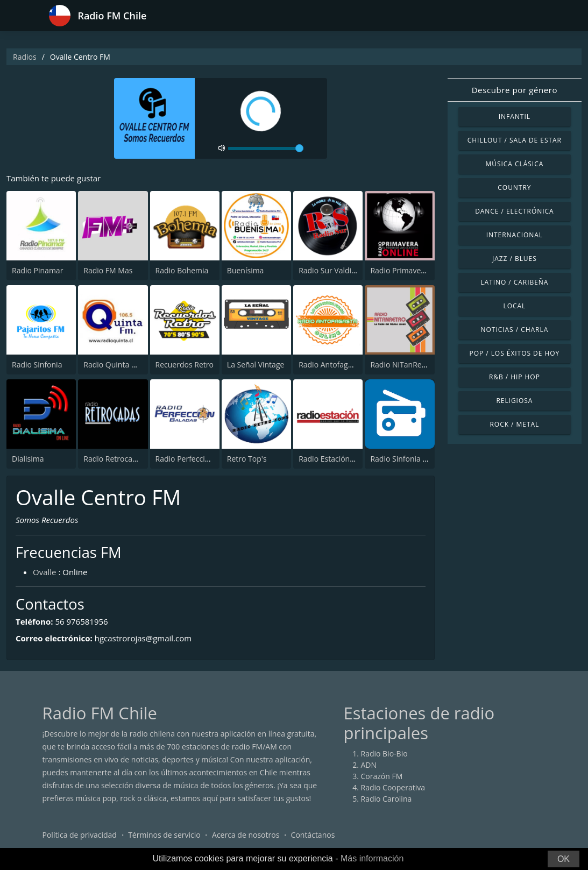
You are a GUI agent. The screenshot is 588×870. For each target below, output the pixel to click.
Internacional (515, 235)
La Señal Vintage (256, 365)
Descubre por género (515, 90)
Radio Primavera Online (412, 270)
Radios (25, 57)
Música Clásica (515, 164)
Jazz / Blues (515, 259)
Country (514, 188)
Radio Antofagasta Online (343, 365)
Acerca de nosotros (246, 835)
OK (564, 859)
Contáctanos (313, 835)
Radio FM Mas (108, 270)
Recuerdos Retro (185, 365)
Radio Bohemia (182, 270)
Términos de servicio (164, 835)
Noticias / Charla (515, 330)
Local (514, 306)
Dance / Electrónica (514, 211)
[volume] (266, 148)
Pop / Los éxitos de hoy (514, 353)
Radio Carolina (387, 799)
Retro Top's (247, 459)
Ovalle (45, 572)
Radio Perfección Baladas (200, 459)
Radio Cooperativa (393, 787)
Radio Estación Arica (334, 459)
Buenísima (246, 270)
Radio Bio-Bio (384, 754)
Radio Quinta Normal (121, 365)
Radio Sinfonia (37, 365)
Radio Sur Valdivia (330, 270)
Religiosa (514, 401)
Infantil (515, 116)
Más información (372, 858)
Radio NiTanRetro (401, 365)
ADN (369, 765)
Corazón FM (382, 776)
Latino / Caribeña (514, 282)
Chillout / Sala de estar (515, 140)
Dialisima (28, 459)
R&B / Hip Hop (515, 377)
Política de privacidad (80, 835)
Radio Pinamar (37, 270)
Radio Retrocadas (114, 459)
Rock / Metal (515, 424)
